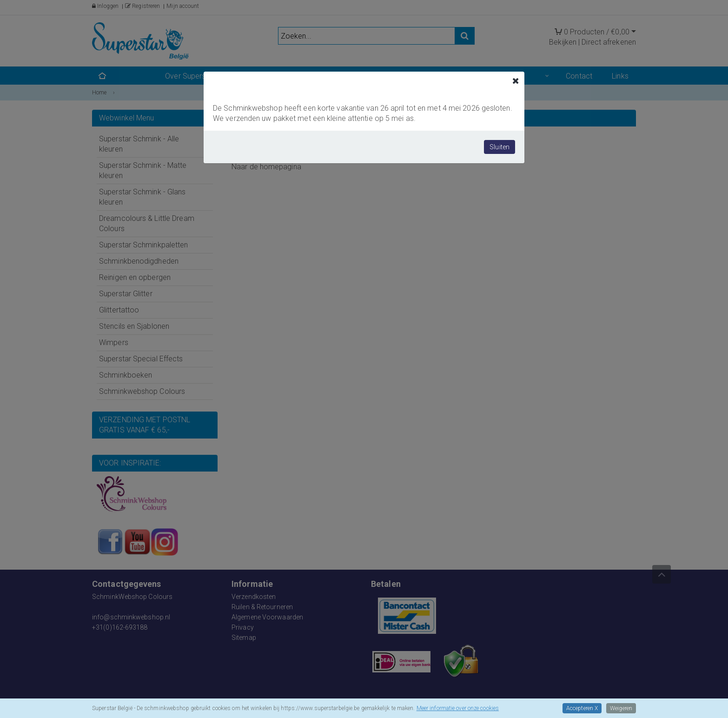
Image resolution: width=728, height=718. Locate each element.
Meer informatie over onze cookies (458, 708)
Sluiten (500, 147)
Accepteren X (582, 708)
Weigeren (621, 708)
